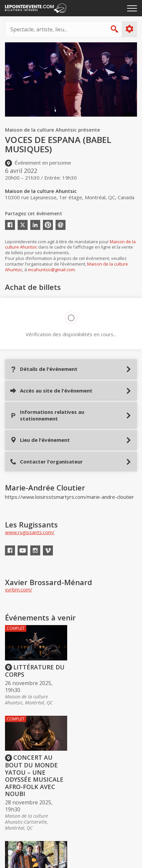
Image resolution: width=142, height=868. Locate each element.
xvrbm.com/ (19, 589)
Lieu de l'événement (40, 440)
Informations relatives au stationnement (47, 415)
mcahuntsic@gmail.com (51, 270)
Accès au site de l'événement (51, 391)
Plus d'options (129, 29)
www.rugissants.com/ (30, 532)
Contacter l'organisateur (46, 462)
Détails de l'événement (44, 369)
